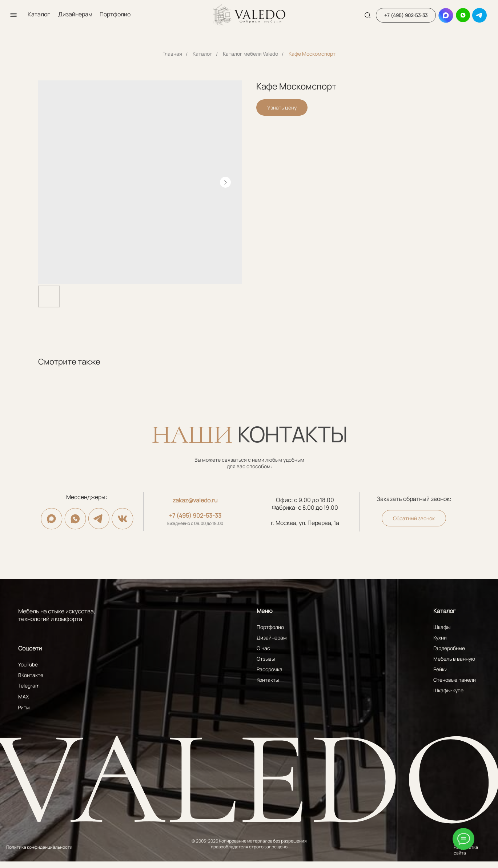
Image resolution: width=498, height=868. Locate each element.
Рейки (440, 669)
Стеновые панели (455, 680)
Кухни (440, 638)
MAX (23, 696)
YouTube (28, 664)
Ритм (24, 707)
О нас (263, 648)
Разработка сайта (466, 850)
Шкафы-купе (448, 690)
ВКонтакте (31, 675)
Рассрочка (270, 669)
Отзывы (266, 659)
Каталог (39, 14)
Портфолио (115, 14)
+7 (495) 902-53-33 (195, 515)
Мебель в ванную (454, 659)
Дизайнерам (75, 14)
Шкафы (442, 627)
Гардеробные (449, 648)
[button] (13, 15)
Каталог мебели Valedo (250, 54)
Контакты (268, 680)
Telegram (29, 686)
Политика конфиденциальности (39, 847)
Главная (172, 54)
